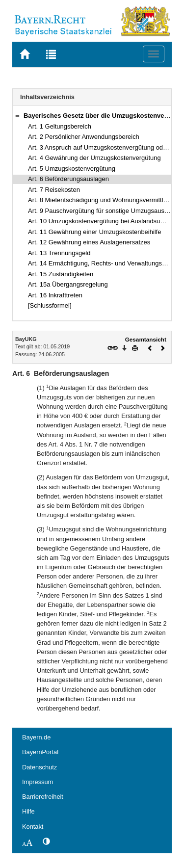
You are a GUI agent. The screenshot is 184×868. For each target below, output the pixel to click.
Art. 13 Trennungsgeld (59, 253)
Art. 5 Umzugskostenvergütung (72, 169)
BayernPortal (40, 752)
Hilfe (28, 811)
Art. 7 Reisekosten (54, 190)
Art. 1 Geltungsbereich (60, 126)
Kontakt (33, 827)
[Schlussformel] (50, 305)
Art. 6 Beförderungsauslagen (68, 179)
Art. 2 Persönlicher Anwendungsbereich (84, 137)
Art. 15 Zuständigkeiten (61, 274)
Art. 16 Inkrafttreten (55, 295)
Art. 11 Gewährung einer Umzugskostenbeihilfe (94, 232)
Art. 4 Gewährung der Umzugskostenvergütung (94, 158)
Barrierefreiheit (43, 797)
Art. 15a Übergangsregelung (68, 284)
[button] (17, 116)
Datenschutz (39, 767)
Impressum (38, 782)
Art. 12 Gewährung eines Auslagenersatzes (89, 242)
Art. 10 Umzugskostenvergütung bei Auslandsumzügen (105, 221)
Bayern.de (36, 737)
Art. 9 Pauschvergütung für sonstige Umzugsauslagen (104, 211)
